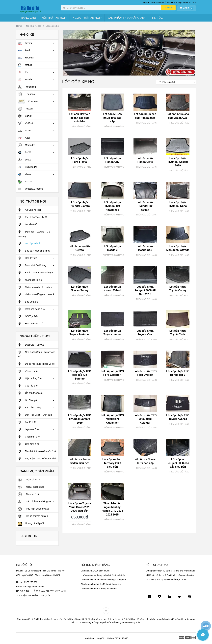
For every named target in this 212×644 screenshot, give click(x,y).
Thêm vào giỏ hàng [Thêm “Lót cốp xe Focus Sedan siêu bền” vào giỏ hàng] (81, 468)
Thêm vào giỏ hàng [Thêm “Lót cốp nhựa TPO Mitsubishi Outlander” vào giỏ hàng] (114, 428)
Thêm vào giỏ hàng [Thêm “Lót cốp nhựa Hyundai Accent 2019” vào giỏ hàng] (179, 171)
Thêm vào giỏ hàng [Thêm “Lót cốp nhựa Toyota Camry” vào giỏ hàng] (179, 296)
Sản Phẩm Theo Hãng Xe (126, 18)
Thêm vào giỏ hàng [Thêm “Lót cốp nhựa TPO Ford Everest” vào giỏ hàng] (146, 380)
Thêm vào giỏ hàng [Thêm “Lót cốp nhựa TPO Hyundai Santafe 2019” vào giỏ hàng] (81, 428)
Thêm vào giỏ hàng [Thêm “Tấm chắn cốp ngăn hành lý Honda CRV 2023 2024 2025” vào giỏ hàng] (114, 520)
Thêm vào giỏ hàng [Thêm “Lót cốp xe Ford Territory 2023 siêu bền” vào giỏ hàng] (114, 472)
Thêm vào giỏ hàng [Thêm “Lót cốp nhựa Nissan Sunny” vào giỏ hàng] (81, 296)
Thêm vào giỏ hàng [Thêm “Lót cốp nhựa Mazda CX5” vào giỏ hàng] (146, 255)
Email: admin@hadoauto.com (181, 2)
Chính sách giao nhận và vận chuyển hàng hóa (103, 580)
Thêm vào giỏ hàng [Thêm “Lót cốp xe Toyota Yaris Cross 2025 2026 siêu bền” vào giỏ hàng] (81, 525)
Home (19, 26)
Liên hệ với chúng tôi (94, 638)
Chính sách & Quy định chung (95, 571)
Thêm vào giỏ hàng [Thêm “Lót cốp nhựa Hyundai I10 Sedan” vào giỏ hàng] (146, 215)
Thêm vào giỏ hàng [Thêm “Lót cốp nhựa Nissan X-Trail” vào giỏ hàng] (114, 296)
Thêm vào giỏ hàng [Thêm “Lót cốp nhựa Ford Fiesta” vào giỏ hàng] (81, 167)
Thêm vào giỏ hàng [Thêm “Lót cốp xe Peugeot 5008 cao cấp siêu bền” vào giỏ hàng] (179, 472)
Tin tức (157, 18)
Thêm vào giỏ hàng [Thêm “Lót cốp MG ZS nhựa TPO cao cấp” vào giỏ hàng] (114, 127)
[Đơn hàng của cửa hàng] (176, 82)
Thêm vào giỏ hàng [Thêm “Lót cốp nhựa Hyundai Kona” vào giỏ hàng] (179, 211)
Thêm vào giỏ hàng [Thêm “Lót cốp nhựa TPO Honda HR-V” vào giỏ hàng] (179, 380)
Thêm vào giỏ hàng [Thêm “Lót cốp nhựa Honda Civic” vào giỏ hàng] (146, 167)
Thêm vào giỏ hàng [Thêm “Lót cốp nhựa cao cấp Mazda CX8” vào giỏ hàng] (179, 123)
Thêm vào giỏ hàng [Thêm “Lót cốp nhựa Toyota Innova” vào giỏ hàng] (114, 340)
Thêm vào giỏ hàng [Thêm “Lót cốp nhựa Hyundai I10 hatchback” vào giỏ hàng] (114, 215)
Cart (186, 8)
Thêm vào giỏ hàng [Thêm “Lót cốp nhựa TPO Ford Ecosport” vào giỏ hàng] (114, 380)
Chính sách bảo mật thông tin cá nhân (99, 589)
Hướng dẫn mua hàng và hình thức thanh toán (103, 575)
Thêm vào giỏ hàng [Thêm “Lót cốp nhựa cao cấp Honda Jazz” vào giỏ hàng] (146, 123)
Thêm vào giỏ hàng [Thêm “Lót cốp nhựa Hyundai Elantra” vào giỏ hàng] (81, 211)
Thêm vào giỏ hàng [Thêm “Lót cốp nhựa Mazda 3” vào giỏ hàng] (114, 255)
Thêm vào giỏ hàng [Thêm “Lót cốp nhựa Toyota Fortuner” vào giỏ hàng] (81, 340)
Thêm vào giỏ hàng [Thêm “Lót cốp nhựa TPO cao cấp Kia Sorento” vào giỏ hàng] (81, 384)
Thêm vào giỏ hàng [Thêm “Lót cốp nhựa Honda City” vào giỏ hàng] (114, 167)
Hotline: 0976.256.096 (153, 2)
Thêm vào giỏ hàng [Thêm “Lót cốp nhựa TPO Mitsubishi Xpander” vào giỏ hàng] (146, 428)
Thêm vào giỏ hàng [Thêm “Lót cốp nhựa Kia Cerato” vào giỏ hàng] (81, 255)
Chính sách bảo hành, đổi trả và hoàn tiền (101, 584)
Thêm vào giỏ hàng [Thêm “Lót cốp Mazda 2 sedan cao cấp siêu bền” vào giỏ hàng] (81, 127)
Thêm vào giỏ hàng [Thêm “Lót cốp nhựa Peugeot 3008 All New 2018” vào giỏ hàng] (146, 299)
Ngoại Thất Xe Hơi (86, 18)
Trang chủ (28, 18)
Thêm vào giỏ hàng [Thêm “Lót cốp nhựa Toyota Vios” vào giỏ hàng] (146, 340)
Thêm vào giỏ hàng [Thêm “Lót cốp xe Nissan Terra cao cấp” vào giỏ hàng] (146, 468)
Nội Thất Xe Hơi (53, 18)
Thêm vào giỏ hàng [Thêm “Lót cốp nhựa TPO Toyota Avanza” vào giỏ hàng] (179, 424)
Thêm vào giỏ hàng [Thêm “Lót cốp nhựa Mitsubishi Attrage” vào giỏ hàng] (179, 255)
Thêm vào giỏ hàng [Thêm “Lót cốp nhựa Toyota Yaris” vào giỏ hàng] (179, 340)
